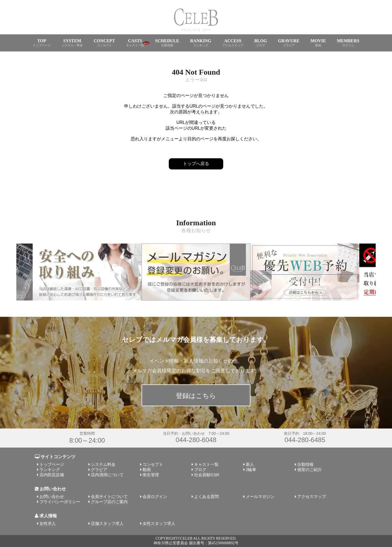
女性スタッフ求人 (159, 523)
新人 (250, 464)
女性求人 (48, 523)
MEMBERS (348, 43)
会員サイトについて (109, 496)
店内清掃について (107, 475)
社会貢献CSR (207, 475)
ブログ (200, 469)
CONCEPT (104, 43)
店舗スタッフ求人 (107, 523)
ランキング (50, 469)
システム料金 (103, 464)
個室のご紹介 (310, 469)
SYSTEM (72, 43)
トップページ (52, 464)
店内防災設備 (52, 475)
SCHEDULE (167, 43)
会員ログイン (155, 496)
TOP (42, 43)
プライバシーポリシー (60, 502)
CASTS (135, 43)
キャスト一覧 (206, 464)
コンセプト (153, 464)
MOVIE (318, 43)
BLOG (261, 43)
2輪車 (251, 469)
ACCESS (233, 43)
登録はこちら (196, 396)
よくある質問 (206, 496)
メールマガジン (260, 496)
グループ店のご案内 (109, 502)
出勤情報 (305, 464)
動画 (147, 469)
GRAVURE (289, 43)
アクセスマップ (312, 496)
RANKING (201, 43)
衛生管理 (151, 475)
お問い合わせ (52, 496)
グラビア (99, 469)
